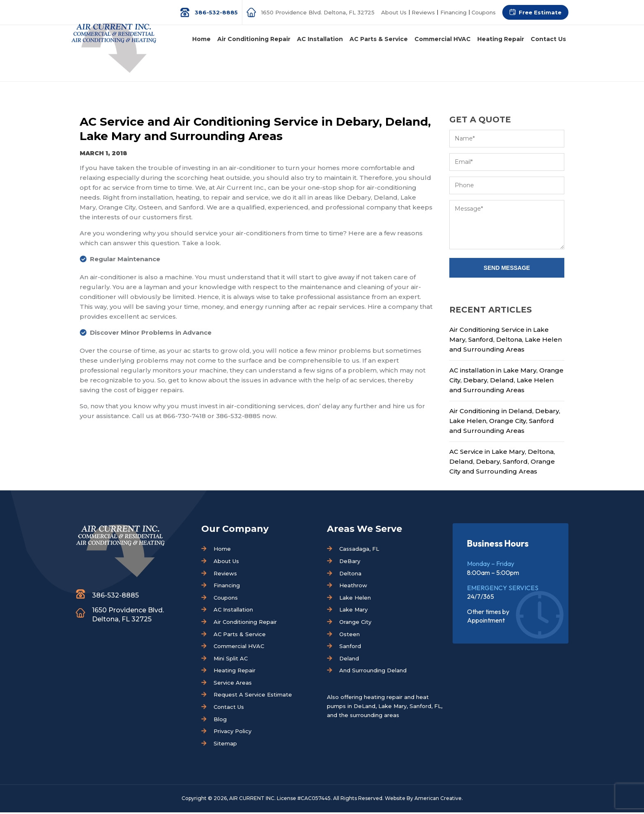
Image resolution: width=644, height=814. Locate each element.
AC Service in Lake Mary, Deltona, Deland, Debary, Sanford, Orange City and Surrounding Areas (502, 463)
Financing (452, 12)
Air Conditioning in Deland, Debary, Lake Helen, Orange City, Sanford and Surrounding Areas (505, 422)
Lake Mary (353, 611)
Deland (349, 660)
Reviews (422, 12)
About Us (391, 12)
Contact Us (229, 708)
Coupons (483, 12)
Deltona (350, 575)
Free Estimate (540, 12)
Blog (220, 721)
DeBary (350, 563)
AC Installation (233, 611)
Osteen (350, 636)
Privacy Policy (232, 733)
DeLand (365, 708)
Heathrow (353, 587)
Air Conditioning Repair (245, 623)
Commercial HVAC (239, 648)
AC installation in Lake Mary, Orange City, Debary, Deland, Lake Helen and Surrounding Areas (506, 382)
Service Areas (233, 684)
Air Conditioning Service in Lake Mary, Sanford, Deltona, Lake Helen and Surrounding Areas (506, 341)
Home (222, 550)
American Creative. (439, 800)
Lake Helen (355, 599)
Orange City (355, 623)
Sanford (350, 648)
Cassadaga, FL (359, 550)
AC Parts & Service (240, 636)
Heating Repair (235, 672)
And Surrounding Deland (373, 672)
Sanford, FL (425, 708)
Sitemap (225, 745)
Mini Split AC (231, 660)
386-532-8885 (213, 12)
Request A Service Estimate (253, 696)
